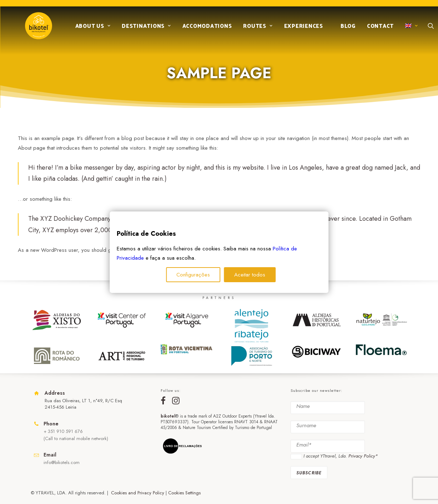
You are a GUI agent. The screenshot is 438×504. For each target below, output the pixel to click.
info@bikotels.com (62, 462)
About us (90, 29)
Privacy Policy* (363, 456)
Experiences (301, 29)
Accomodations (204, 29)
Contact (377, 29)
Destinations (144, 29)
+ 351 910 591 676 (63, 431)
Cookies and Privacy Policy (138, 493)
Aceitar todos (250, 275)
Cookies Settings (184, 493)
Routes (255, 29)
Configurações (193, 275)
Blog (345, 29)
